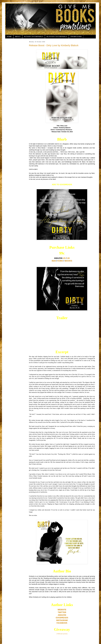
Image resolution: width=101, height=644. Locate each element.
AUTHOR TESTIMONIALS (34, 37)
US (64, 258)
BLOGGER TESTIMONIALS (57, 37)
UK (68, 258)
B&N (54, 261)
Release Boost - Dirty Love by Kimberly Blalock (54, 45)
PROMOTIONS (76, 37)
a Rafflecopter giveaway (62, 634)
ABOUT (18, 37)
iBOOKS (68, 261)
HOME (9, 37)
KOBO (60, 261)
